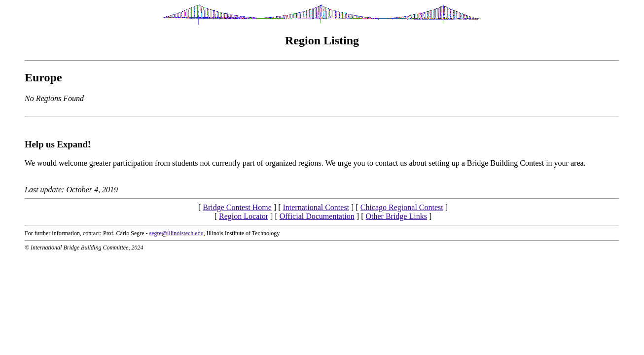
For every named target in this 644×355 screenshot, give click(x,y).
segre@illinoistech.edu (177, 233)
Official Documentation (317, 216)
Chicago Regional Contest (402, 207)
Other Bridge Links (396, 216)
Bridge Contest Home (237, 207)
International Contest (316, 207)
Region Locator (244, 216)
